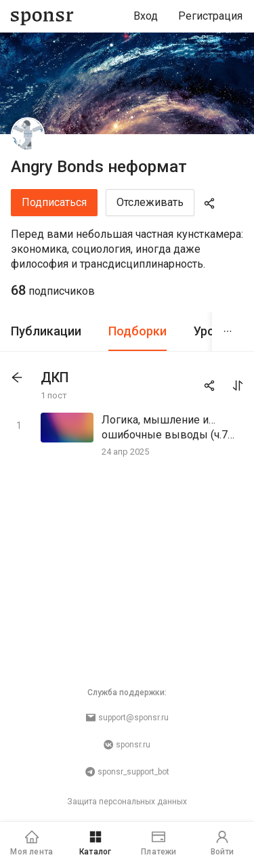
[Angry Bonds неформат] (28, 134)
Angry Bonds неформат (99, 167)
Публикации (46, 331)
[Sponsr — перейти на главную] (42, 17)
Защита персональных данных (127, 802)
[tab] (46, 332)
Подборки (137, 331)
